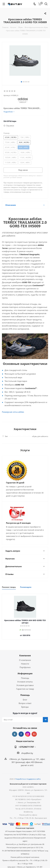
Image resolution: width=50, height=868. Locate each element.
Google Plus (34, 734)
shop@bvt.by (27, 753)
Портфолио (25, 667)
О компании (25, 660)
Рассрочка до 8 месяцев (18, 523)
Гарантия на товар (25, 689)
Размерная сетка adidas (13, 412)
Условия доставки (25, 685)
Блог (25, 700)
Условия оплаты (25, 682)
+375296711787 (26, 747)
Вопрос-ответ (25, 703)
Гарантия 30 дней (15, 483)
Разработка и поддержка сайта (28, 779)
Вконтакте (15, 734)
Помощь (25, 678)
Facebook (21, 734)
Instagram (28, 734)
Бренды (25, 707)
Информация (25, 673)
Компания (25, 656)
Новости (25, 664)
